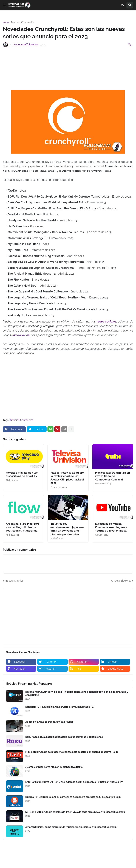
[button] (4, 5)
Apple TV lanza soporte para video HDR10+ (50, 722)
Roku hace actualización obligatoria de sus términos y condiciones (64, 737)
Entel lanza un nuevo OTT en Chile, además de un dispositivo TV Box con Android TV (74, 782)
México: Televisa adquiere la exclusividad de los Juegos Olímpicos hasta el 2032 (67, 478)
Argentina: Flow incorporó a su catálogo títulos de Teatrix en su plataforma (23, 527)
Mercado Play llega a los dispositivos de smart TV (22, 474)
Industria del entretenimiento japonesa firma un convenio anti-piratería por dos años (67, 529)
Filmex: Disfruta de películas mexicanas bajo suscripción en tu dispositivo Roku (72, 752)
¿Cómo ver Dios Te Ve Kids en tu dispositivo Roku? (54, 767)
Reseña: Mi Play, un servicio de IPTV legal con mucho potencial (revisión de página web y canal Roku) (77, 693)
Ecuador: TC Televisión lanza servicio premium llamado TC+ (60, 707)
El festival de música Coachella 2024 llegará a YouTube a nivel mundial (111, 527)
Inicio (6, 22)
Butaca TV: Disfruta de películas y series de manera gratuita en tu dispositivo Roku (73, 797)
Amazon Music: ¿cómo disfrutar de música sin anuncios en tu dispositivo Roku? (71, 827)
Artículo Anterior (14, 581)
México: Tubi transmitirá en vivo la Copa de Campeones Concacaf (112, 476)
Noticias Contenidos (23, 22)
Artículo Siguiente (121, 581)
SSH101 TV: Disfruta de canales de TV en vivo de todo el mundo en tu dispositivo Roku (75, 812)
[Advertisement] (68, 60)
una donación (21, 335)
